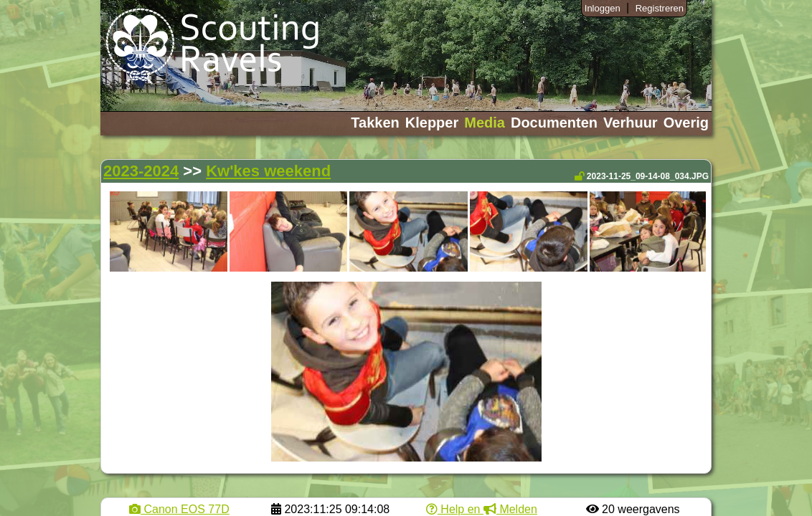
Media (485, 123)
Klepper (432, 123)
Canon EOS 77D (179, 509)
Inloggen (603, 8)
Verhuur (631, 123)
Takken (375, 123)
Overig (686, 123)
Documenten (554, 123)
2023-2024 (141, 171)
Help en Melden (482, 509)
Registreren (660, 8)
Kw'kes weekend (268, 171)
